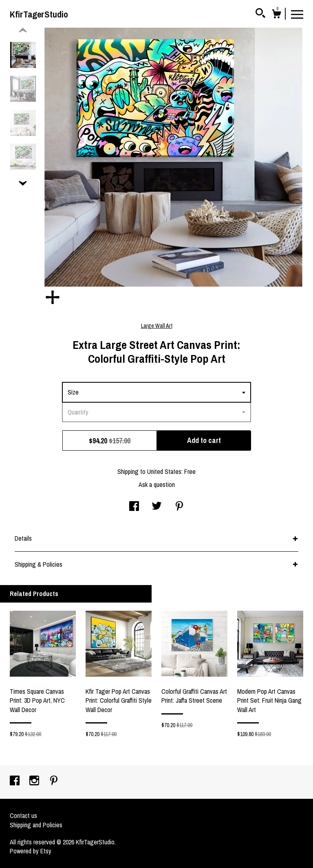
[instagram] (35, 781)
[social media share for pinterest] (179, 507)
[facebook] (15, 781)
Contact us (23, 815)
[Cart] (276, 15)
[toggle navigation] (297, 14)
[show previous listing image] (23, 31)
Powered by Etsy (31, 851)
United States (164, 471)
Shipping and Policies (36, 825)
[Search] (260, 14)
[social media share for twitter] (157, 507)
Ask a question (157, 484)
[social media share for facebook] (134, 507)
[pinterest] (54, 781)
